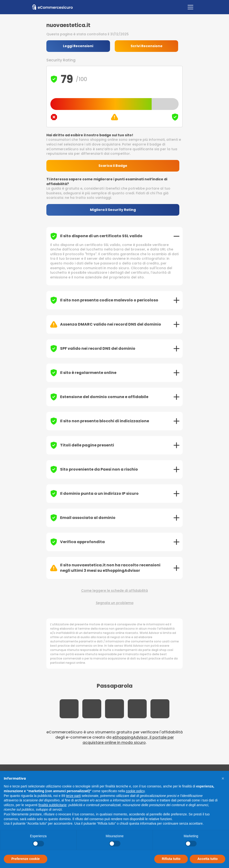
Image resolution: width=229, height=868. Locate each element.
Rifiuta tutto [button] (171, 859)
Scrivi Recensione (148, 46)
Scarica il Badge (114, 166)
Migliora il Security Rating (114, 210)
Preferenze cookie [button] (26, 859)
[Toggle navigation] (190, 7)
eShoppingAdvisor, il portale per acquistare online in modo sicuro (128, 740)
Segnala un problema (115, 603)
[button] (223, 778)
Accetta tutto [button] (207, 859)
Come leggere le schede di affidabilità (114, 591)
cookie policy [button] (135, 791)
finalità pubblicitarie (52, 805)
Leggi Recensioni (79, 46)
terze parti (73, 796)
